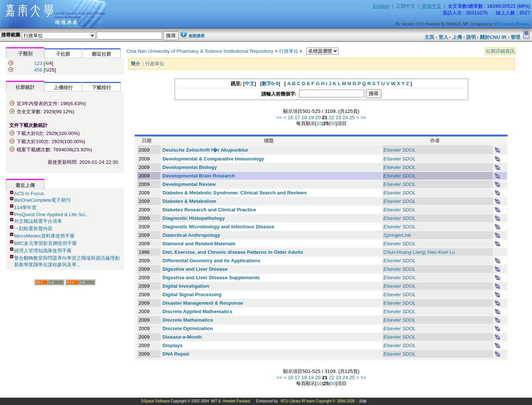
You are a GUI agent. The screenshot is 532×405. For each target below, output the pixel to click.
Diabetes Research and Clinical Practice (209, 210)
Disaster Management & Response (203, 303)
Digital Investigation (186, 286)
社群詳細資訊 (500, 51)
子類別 (25, 54)
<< (279, 117)
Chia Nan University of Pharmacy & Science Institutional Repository (200, 51)
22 (332, 117)
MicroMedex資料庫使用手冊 (44, 236)
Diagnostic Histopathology (194, 218)
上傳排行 (63, 88)
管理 (515, 37)
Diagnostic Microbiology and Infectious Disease (218, 227)
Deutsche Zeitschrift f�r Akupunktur (205, 150)
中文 (250, 84)
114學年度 (25, 207)
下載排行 (102, 88)
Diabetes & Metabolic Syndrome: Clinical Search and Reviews (235, 193)
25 (352, 117)
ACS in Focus (29, 193)
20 (318, 117)
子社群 (63, 54)
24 (345, 117)
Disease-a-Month (182, 337)
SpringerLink (397, 235)
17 (297, 117)
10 (320, 123)
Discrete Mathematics (188, 320)
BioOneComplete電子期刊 (42, 200)
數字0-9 (270, 84)
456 (38, 70)
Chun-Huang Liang (404, 252)
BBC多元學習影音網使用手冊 (45, 243)
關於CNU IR (493, 37)
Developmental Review (189, 184)
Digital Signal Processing (192, 295)
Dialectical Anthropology (191, 235)
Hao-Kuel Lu (441, 252)
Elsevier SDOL (400, 150)
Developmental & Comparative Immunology (213, 159)
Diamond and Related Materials (199, 244)
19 (311, 117)
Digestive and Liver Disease (195, 269)
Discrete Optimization (188, 328)
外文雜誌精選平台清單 (38, 221)
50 (333, 123)
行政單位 (289, 51)
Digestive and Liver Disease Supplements (211, 278)
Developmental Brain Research (199, 176)
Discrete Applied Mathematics (197, 311)
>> (363, 117)
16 (290, 117)
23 (338, 117)
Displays (173, 345)
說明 (471, 37)
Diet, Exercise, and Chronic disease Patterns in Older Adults (233, 252)
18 (304, 117)
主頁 (429, 37)
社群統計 (25, 87)
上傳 (457, 37)
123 (38, 63)
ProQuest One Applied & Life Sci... (52, 214)
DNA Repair (176, 354)
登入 (443, 37)
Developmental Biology (190, 167)
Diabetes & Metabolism (189, 201)
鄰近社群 (102, 54)
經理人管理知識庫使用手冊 (43, 251)
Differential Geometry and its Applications (211, 261)
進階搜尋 (196, 36)
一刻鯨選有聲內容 (33, 229)
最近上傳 (25, 185)
